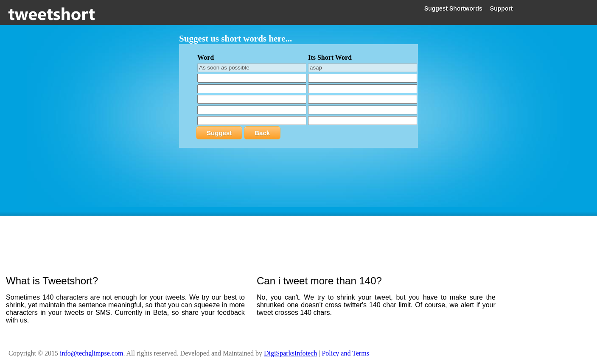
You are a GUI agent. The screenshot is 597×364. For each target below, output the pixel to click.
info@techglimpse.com (91, 353)
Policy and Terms (345, 353)
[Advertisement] (299, 239)
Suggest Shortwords (453, 8)
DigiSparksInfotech (290, 353)
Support (502, 8)
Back (262, 133)
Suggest (219, 133)
